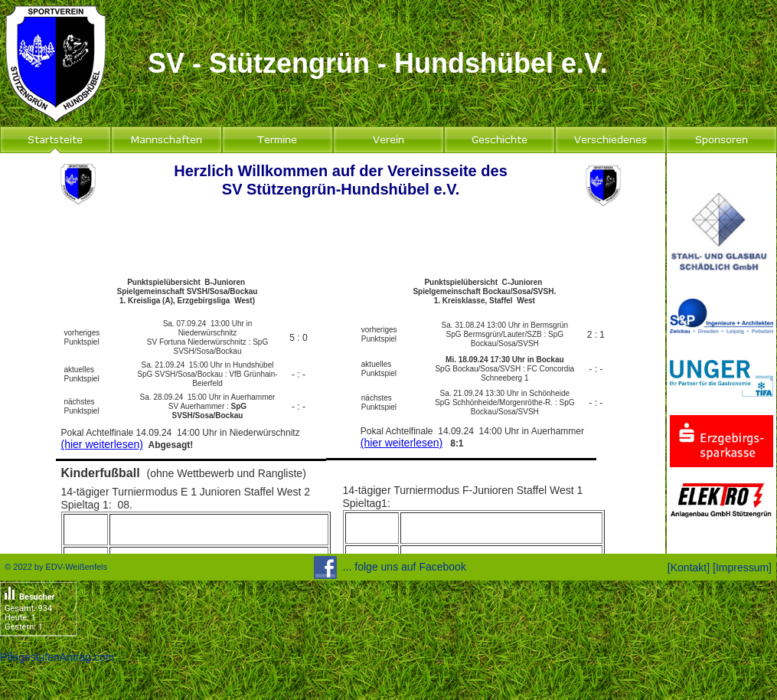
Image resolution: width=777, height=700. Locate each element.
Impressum (742, 568)
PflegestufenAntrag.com (57, 657)
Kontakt (689, 568)
